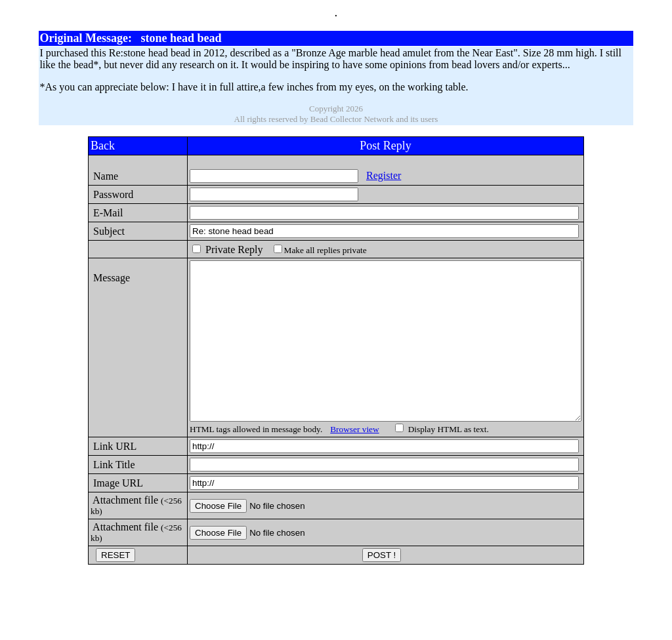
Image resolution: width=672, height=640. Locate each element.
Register (338, 175)
